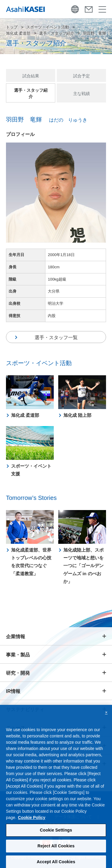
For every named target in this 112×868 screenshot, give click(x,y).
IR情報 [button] (13, 691)
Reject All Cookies (56, 848)
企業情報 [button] (16, 637)
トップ (12, 27)
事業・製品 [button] (18, 655)
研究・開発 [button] (18, 673)
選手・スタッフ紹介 (57, 33)
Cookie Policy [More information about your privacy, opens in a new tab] (32, 820)
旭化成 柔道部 (18, 33)
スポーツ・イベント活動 (48, 27)
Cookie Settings (56, 832)
